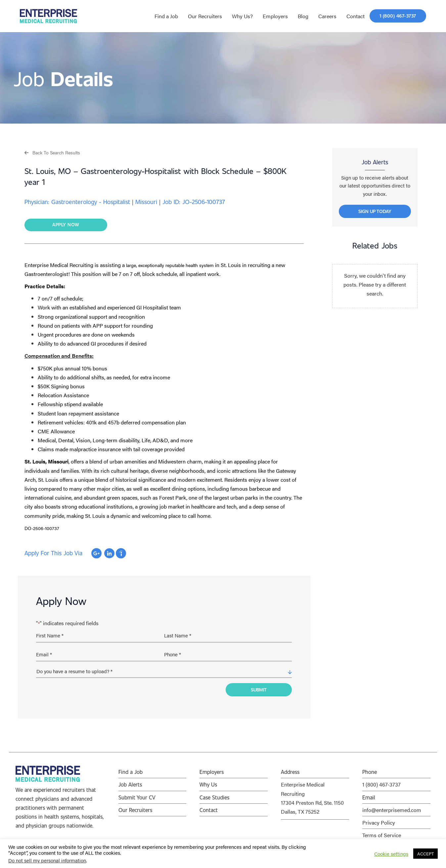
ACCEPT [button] (425, 854)
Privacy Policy (379, 818)
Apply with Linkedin (109, 554)
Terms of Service (382, 831)
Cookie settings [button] (391, 854)
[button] (52, 152)
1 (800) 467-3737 (381, 781)
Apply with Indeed (121, 554)
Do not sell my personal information (47, 860)
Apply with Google (96, 554)
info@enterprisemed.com (392, 806)
